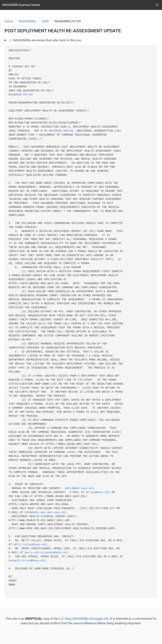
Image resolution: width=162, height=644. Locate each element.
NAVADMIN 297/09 (21, 95)
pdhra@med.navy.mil (79, 488)
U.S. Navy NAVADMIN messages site (84, 619)
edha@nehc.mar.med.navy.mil (46, 513)
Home (9, 21)
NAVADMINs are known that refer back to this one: (45, 41)
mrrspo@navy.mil (98, 492)
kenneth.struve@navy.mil (27, 561)
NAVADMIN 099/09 (61, 131)
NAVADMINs (27, 21)
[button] (157, 5)
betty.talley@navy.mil (30, 545)
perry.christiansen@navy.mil (46, 553)
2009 (45, 21)
